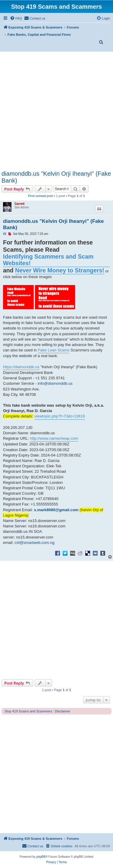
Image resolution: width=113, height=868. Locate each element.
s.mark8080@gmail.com (56, 510)
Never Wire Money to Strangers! (60, 270)
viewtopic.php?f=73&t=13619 (60, 416)
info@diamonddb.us (55, 383)
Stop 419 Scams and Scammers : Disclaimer (37, 711)
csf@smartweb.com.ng (34, 543)
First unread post (41, 196)
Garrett (19, 204)
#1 (5, 234)
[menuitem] (16, 18)
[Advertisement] (56, 111)
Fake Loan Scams (54, 350)
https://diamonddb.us (21, 367)
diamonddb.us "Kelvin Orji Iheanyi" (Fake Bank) (56, 177)
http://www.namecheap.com (54, 438)
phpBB (41, 857)
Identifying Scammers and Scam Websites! (48, 260)
